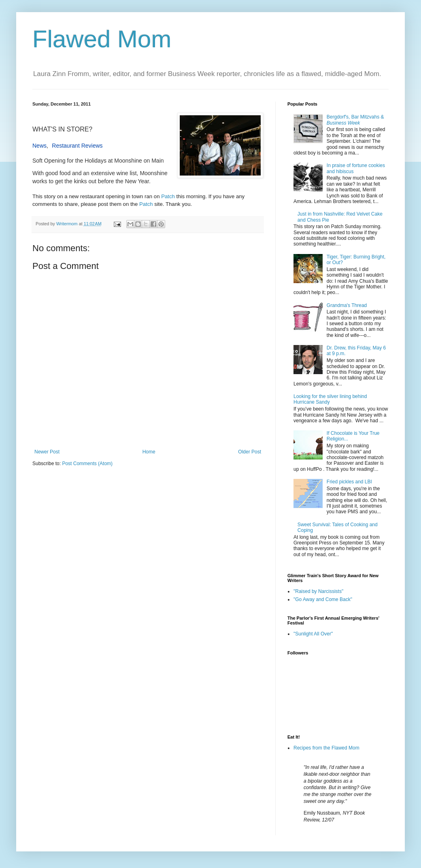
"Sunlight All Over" (313, 634)
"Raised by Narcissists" (318, 591)
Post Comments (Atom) (87, 464)
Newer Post (47, 452)
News (39, 146)
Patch (167, 196)
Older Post (250, 452)
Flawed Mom (102, 39)
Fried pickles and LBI (349, 482)
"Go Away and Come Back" (323, 599)
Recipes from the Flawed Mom (326, 748)
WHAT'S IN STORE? (62, 129)
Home (149, 452)
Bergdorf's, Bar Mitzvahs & (355, 120)
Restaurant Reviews (77, 146)
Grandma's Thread (347, 305)
